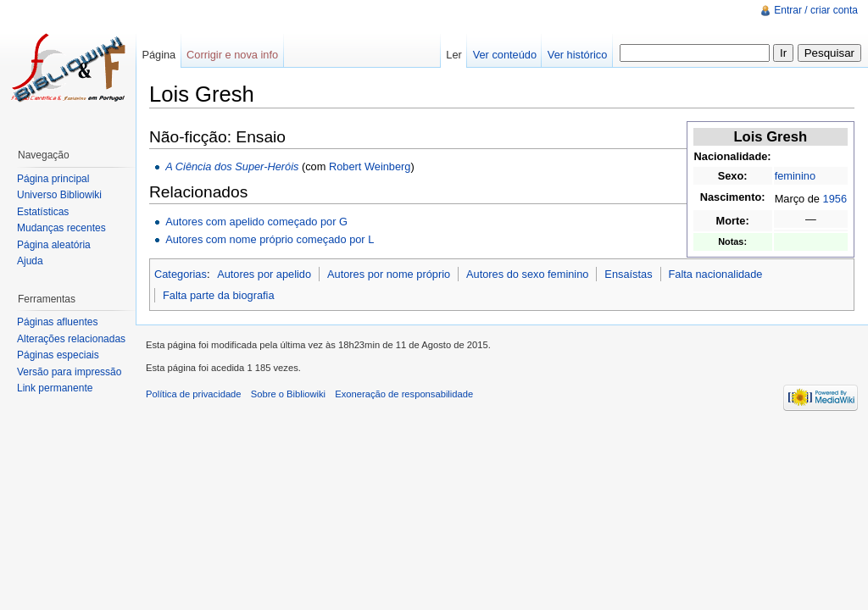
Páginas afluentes (57, 322)
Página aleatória (54, 245)
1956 (835, 199)
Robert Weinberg (370, 166)
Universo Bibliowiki (59, 195)
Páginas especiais (58, 355)
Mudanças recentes (61, 228)
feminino (795, 176)
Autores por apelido (264, 274)
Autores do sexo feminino (527, 274)
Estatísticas (43, 212)
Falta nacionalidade (715, 274)
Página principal (53, 179)
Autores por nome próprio (389, 274)
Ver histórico (577, 55)
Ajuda (30, 261)
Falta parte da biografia (219, 295)
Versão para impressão (69, 372)
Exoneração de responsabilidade (404, 394)
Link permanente (55, 388)
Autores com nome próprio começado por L (270, 239)
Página (159, 55)
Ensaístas (628, 274)
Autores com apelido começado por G (256, 222)
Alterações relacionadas (71, 339)
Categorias (181, 274)
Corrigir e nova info (232, 55)
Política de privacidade (194, 394)
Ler (454, 55)
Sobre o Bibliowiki (288, 394)
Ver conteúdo (505, 55)
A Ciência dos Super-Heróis (232, 166)
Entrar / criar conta (816, 10)
